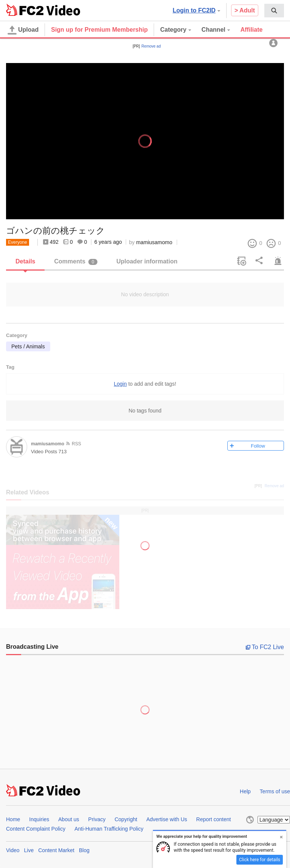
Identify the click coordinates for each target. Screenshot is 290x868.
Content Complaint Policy (36, 829)
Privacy (97, 819)
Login (120, 384)
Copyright (126, 819)
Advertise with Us (167, 819)
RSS (76, 444)
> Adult (245, 10)
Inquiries (39, 819)
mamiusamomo (154, 242)
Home (13, 819)
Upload (23, 30)
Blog (84, 850)
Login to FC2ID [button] (196, 10)
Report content (214, 819)
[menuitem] (274, 11)
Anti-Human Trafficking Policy (109, 829)
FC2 (25, 10)
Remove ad (151, 46)
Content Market (56, 850)
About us (69, 819)
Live (29, 850)
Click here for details (260, 860)
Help (245, 791)
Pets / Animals (28, 346)
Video (13, 850)
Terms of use (275, 791)
